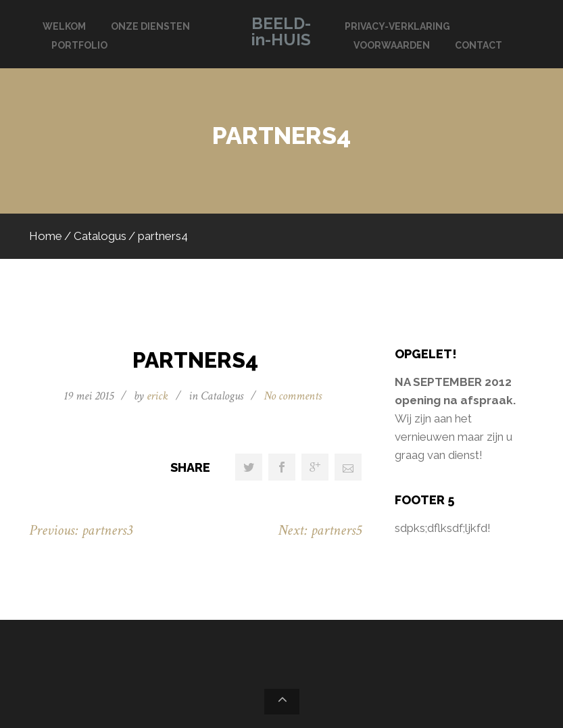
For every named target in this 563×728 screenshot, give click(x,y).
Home (46, 236)
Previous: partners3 (81, 530)
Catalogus (100, 236)
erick (157, 396)
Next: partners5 (320, 530)
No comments (293, 396)
